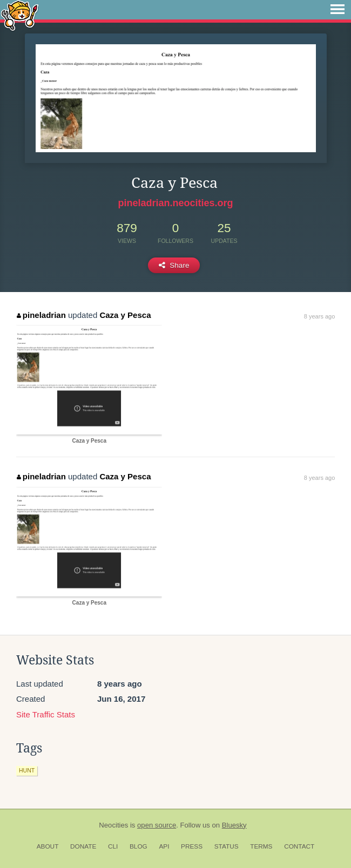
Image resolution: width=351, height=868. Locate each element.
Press (192, 846)
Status (227, 846)
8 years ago (319, 316)
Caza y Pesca (125, 315)
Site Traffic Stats (46, 714)
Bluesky (234, 825)
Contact (299, 846)
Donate (83, 846)
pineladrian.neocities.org (175, 203)
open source (157, 825)
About (48, 846)
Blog (139, 846)
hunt (27, 770)
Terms (261, 846)
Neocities (113, 825)
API (164, 846)
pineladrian (41, 315)
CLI (113, 846)
